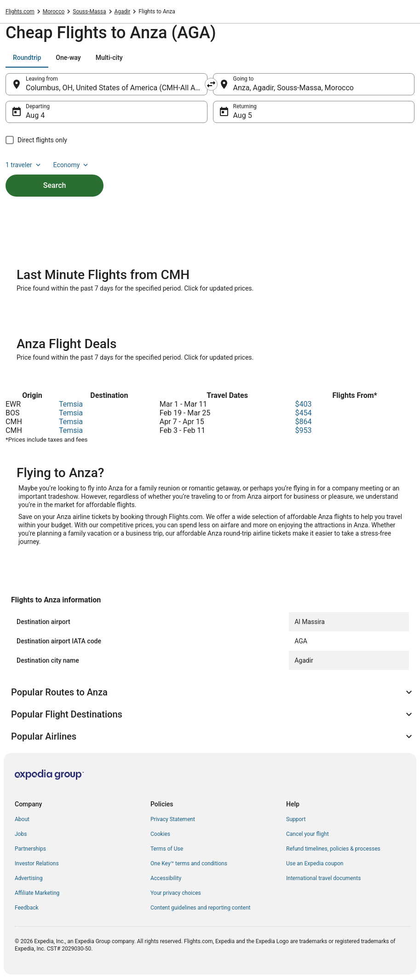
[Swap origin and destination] (211, 84)
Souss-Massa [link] (89, 12)
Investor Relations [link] (37, 863)
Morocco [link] (54, 12)
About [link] (22, 819)
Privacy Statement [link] (173, 819)
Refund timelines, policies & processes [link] (333, 849)
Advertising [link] (29, 878)
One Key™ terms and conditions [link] (189, 863)
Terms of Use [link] (167, 849)
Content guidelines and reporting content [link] (200, 908)
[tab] (27, 58)
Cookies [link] (160, 834)
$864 (303, 422)
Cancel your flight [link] (308, 834)
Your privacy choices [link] (176, 893)
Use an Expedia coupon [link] (315, 863)
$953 (303, 430)
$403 (303, 404)
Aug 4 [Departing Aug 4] (35, 115)
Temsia (71, 404)
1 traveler (24, 165)
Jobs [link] (21, 834)
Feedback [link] (27, 908)
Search (55, 185)
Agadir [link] (123, 12)
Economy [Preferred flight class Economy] (72, 165)
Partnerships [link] (30, 849)
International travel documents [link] (323, 878)
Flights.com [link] (20, 12)
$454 (303, 413)
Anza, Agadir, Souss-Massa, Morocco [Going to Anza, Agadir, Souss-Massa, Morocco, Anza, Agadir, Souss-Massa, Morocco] (293, 88)
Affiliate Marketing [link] (37, 893)
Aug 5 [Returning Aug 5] (243, 115)
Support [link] (296, 819)
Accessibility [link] (166, 878)
